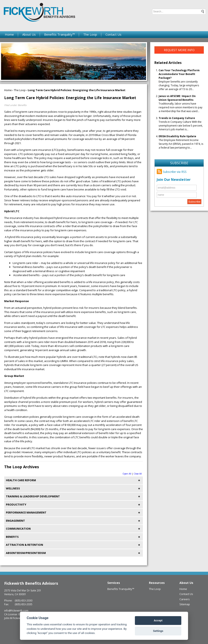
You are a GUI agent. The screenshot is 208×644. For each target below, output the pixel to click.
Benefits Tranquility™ (59, 34)
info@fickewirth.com (16, 611)
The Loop (90, 34)
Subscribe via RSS (172, 172)
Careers (185, 599)
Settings (158, 631)
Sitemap (185, 604)
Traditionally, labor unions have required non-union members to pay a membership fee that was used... (180, 104)
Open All (127, 474)
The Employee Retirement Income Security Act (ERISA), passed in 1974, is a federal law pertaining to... (181, 142)
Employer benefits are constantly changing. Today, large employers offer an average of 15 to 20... (179, 80)
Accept (158, 620)
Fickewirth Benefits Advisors (31, 583)
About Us (29, 34)
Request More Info (179, 50)
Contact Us (113, 34)
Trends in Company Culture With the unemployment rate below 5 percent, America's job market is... (181, 124)
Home (9, 34)
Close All (138, 474)
